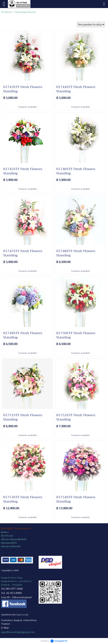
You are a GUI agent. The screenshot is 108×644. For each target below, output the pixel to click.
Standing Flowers (26, 12)
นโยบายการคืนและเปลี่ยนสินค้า (14, 539)
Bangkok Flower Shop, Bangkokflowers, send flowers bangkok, (16, 581)
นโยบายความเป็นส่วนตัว (11, 547)
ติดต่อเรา (5, 532)
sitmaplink (17, 585)
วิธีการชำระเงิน (7, 536)
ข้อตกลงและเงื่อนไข (9, 543)
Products (7, 12)
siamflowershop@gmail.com (18, 632)
